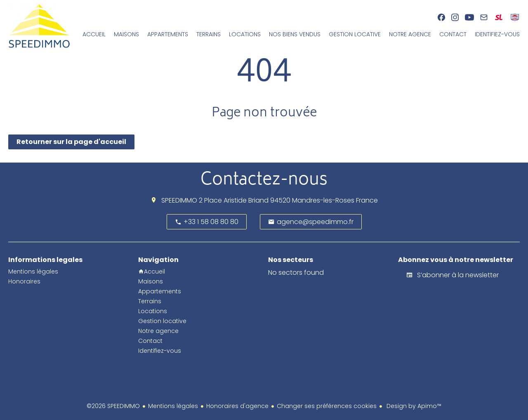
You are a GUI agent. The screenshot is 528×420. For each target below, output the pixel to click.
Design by (413, 406)
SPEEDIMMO (179, 200)
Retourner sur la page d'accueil (71, 142)
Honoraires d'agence (237, 406)
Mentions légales (173, 406)
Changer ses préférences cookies (327, 406)
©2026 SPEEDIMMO (113, 406)
